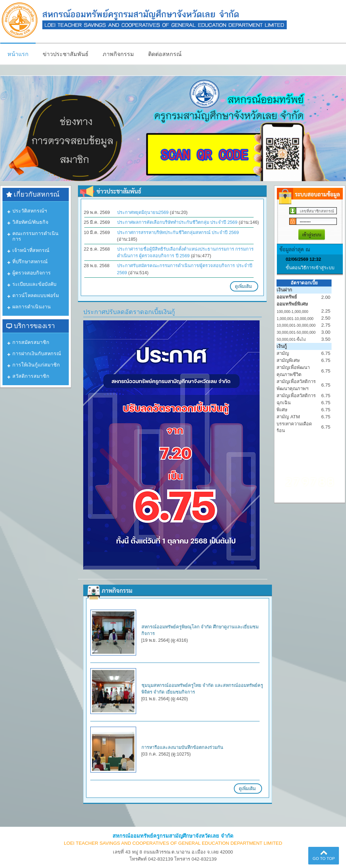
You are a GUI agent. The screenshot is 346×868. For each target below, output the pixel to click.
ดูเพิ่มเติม (246, 286)
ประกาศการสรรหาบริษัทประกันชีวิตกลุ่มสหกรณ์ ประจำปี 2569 (178, 232)
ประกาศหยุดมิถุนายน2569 (143, 212)
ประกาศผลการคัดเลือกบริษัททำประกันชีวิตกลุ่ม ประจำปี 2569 (177, 222)
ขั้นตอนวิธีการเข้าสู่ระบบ (310, 268)
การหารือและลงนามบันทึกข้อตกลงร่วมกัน (182, 747)
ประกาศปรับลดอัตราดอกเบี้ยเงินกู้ (129, 312)
